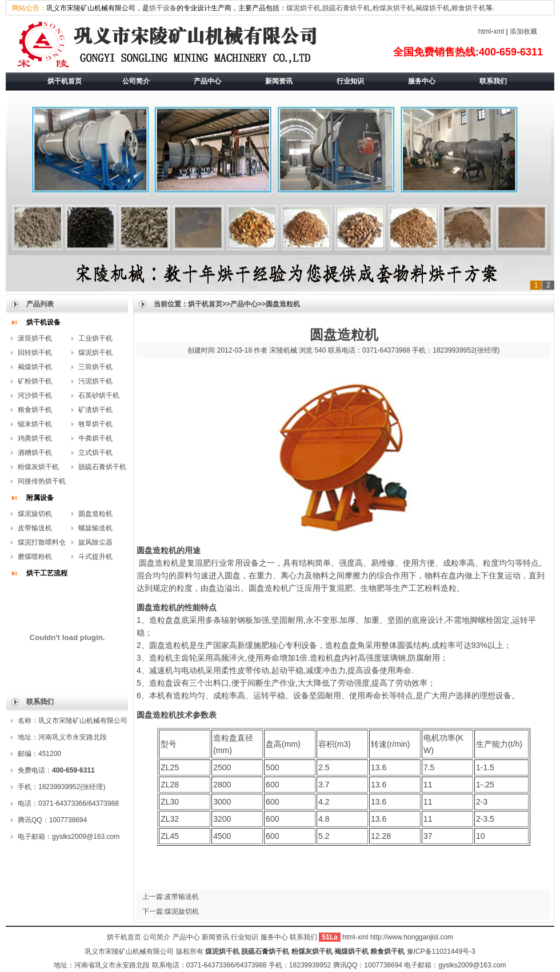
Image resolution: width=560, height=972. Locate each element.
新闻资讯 (215, 937)
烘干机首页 (205, 304)
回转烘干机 (35, 353)
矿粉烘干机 (35, 381)
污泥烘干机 (95, 381)
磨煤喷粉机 (35, 557)
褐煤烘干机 (433, 8)
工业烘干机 (95, 338)
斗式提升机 (95, 557)
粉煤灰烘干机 (393, 8)
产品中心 (244, 304)
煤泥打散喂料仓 (42, 542)
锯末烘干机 (35, 424)
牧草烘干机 (95, 424)
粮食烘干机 (469, 8)
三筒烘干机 (95, 367)
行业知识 (245, 937)
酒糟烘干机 (35, 453)
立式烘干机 (95, 453)
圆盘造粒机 (95, 514)
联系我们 (304, 937)
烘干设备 (163, 8)
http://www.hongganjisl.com (412, 937)
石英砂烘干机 (99, 395)
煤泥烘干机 (303, 8)
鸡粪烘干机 (35, 438)
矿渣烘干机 (95, 410)
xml (499, 31)
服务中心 (274, 937)
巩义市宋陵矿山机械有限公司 (129, 951)
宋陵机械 (283, 350)
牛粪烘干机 (95, 438)
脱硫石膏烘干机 (346, 8)
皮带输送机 (35, 528)
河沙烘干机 (35, 395)
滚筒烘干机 (35, 338)
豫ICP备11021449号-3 (441, 951)
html (485, 31)
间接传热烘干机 (42, 481)
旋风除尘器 (95, 542)
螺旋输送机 (95, 528)
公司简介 (157, 937)
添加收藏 (523, 31)
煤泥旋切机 (35, 514)
